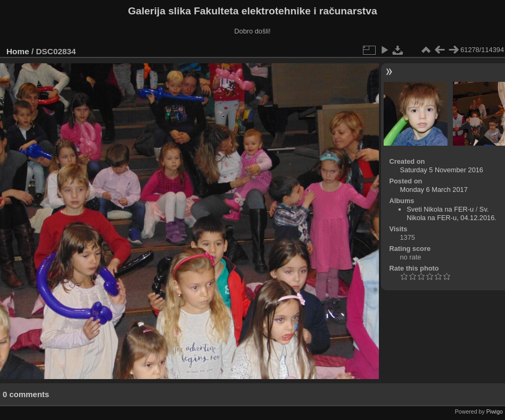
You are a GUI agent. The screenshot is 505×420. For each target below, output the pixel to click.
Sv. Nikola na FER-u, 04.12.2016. (452, 213)
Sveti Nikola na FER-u (440, 209)
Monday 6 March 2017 (433, 190)
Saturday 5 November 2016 (441, 170)
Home (18, 51)
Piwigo (495, 411)
